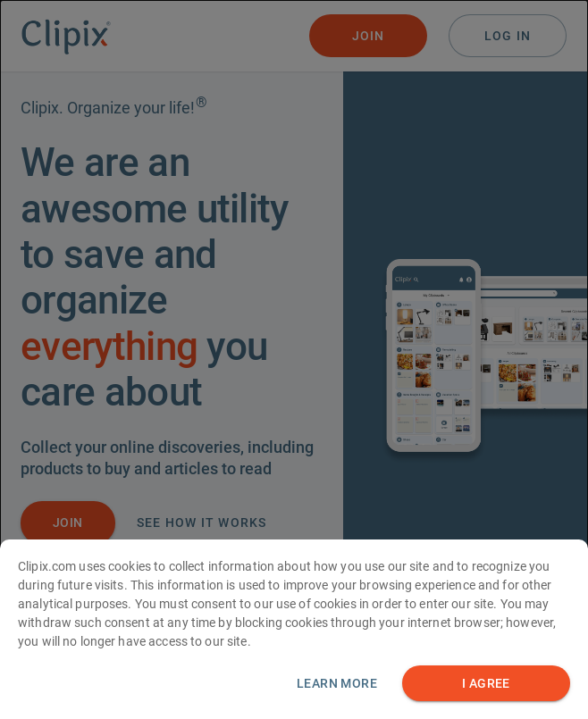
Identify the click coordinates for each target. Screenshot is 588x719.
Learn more (337, 688)
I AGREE (486, 688)
